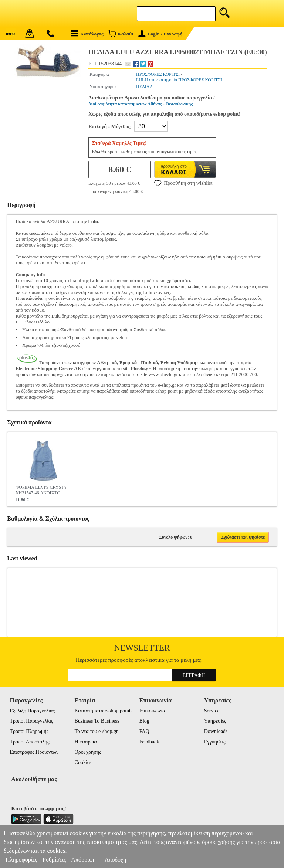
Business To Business (97, 721)
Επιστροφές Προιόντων (34, 752)
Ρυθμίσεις (54, 860)
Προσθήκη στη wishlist (183, 183)
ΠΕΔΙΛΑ (144, 87)
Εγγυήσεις (215, 742)
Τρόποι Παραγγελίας (31, 721)
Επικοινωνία (152, 711)
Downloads (216, 731)
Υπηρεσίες (215, 721)
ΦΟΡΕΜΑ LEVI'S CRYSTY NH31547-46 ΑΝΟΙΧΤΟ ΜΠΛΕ (41, 491)
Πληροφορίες (21, 860)
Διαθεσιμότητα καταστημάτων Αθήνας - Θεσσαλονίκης (141, 104)
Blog (144, 721)
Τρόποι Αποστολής (29, 742)
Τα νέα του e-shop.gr (96, 731)
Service (212, 711)
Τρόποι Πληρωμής (29, 731)
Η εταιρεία (86, 742)
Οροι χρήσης (88, 752)
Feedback (149, 742)
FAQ (144, 731)
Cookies (83, 762)
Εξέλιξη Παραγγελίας (32, 711)
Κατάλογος (87, 33)
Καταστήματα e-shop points (104, 711)
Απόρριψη (83, 860)
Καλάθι (121, 33)
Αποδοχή (116, 860)
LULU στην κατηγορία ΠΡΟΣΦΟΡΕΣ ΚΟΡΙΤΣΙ (179, 80)
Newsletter (142, 648)
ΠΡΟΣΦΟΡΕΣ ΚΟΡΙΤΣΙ (158, 74)
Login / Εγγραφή (160, 34)
